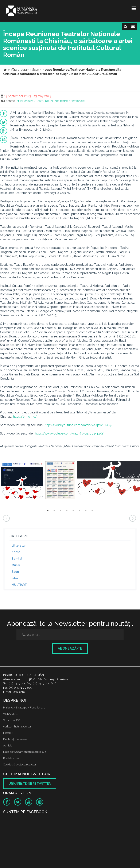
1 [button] (48, 511)
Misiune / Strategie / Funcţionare (24, 708)
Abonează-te (70, 648)
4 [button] (67, 511)
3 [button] (61, 511)
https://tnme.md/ (25, 417)
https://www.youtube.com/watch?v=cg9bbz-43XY (69, 433)
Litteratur (19, 546)
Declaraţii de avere (15, 739)
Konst (16, 552)
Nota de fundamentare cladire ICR (24, 752)
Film (15, 578)
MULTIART (19, 585)
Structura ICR (11, 720)
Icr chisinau (28, 101)
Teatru (40, 101)
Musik (16, 565)
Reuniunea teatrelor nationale (65, 101)
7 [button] (86, 511)
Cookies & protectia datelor (20, 764)
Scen (15, 572)
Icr (17, 101)
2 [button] (54, 511)
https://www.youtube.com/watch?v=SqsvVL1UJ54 (79, 425)
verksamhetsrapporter (17, 726)
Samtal (17, 559)
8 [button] (92, 511)
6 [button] (79, 511)
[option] (22, 481)
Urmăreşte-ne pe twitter (30, 784)
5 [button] (73, 511)
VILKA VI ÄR (11, 714)
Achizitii (8, 745)
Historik (8, 733)
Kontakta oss (11, 758)
